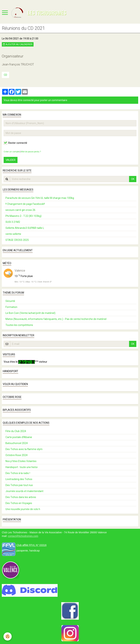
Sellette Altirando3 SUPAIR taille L (25, 228)
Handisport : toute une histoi (22, 467)
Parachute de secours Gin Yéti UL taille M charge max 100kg (40, 198)
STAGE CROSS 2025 (17, 240)
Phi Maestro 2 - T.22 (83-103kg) (24, 216)
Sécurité (10, 301)
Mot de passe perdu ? (31, 152)
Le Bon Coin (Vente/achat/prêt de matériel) (30, 313)
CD (5, 75)
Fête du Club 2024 (16, 431)
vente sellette (13, 234)
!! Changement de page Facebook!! (25, 204)
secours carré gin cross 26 (20, 210)
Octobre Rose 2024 (16, 455)
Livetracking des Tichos (19, 479)
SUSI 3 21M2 (13, 222)
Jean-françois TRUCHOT (18, 64)
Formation (11, 307)
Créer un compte (11, 152)
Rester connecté (15, 143)
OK (133, 179)
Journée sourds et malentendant (24, 491)
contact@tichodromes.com (23, 536)
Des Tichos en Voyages (19, 503)
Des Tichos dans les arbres (21, 497)
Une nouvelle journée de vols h (23, 509)
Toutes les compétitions (19, 325)
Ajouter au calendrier (18, 44)
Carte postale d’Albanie (19, 437)
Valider (11, 160)
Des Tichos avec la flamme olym (24, 449)
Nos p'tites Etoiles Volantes (21, 461)
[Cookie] (8, 636)
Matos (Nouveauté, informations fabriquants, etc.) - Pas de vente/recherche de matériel (56, 319)
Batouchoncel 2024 (17, 443)
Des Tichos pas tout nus (19, 485)
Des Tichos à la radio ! (18, 473)
